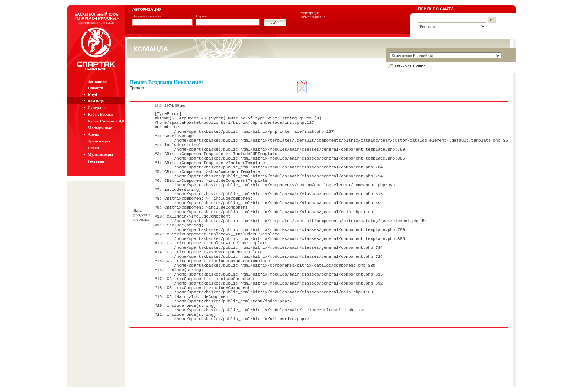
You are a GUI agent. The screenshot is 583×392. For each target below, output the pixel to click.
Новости (96, 88)
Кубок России (100, 114)
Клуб (92, 94)
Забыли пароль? (312, 17)
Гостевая (96, 161)
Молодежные (100, 128)
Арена (94, 134)
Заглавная (97, 81)
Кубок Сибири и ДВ (106, 121)
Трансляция (99, 141)
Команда (96, 101)
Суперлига (98, 107)
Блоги (93, 148)
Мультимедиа (100, 154)
